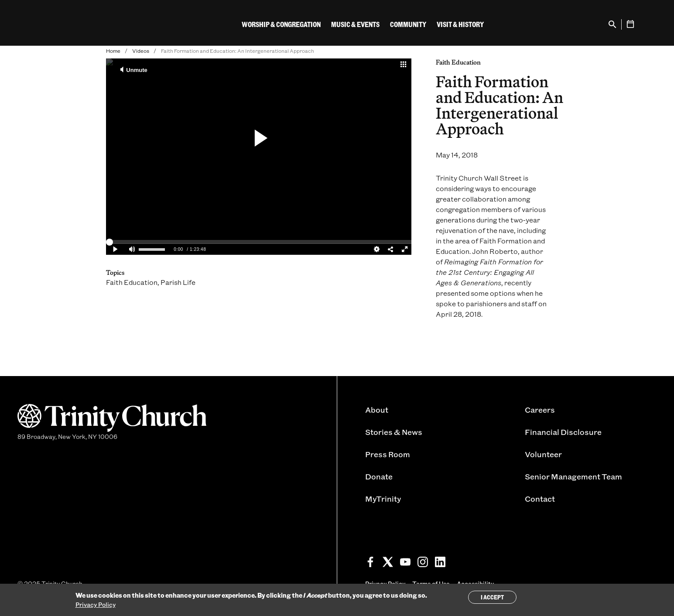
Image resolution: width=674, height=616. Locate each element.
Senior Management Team (573, 476)
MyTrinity (383, 499)
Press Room (388, 454)
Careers (540, 410)
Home (113, 51)
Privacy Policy (96, 604)
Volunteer (543, 454)
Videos (141, 51)
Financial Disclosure (563, 432)
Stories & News (394, 432)
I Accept (492, 597)
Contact (540, 499)
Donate (379, 476)
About (377, 410)
